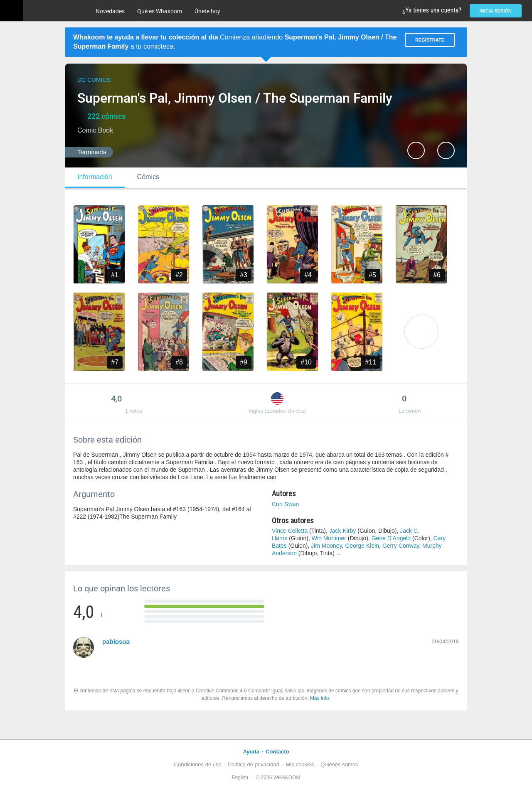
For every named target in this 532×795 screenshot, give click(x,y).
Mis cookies (300, 764)
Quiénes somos (339, 764)
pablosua (116, 641)
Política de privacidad (254, 764)
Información (95, 177)
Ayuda (251, 752)
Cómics (148, 177)
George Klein (362, 546)
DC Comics (94, 80)
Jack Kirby (343, 531)
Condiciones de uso (198, 764)
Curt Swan (285, 504)
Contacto (277, 752)
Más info (319, 698)
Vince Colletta (290, 531)
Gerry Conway (401, 546)
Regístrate (430, 40)
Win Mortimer (329, 538)
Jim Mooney (326, 546)
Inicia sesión (496, 11)
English (240, 778)
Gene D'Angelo (391, 538)
